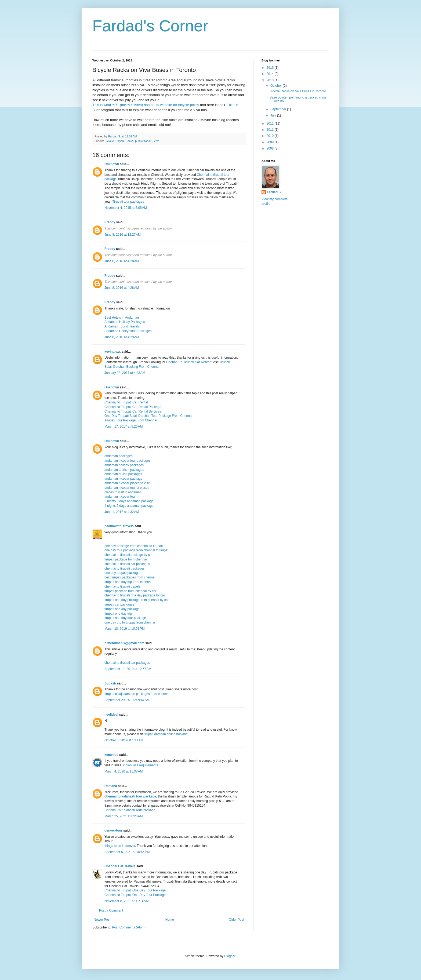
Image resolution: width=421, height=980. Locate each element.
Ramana (111, 786)
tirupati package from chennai (126, 559)
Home (170, 920)
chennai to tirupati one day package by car (135, 595)
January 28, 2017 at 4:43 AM (125, 373)
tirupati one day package (122, 609)
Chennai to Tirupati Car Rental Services (133, 411)
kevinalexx (113, 352)
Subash (110, 683)
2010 (271, 136)
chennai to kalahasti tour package (130, 796)
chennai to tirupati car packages (127, 564)
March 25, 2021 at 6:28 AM (124, 816)
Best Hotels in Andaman (122, 318)
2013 (271, 80)
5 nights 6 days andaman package (129, 501)
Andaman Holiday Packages (125, 322)
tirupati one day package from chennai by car (137, 600)
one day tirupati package (122, 573)
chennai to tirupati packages (124, 569)
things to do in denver (120, 846)
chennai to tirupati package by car (128, 555)
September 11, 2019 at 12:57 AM (128, 669)
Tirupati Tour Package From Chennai (131, 420)
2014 (271, 74)
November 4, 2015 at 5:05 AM (126, 208)
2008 (271, 148)
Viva (157, 141)
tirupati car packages (119, 604)
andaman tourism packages (124, 470)
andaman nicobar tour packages (127, 461)
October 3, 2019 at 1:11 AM (124, 740)
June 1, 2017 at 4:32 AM (122, 512)
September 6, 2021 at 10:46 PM (127, 852)
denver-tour (113, 830)
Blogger (230, 956)
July (274, 115)
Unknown (112, 164)
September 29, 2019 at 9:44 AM (127, 700)
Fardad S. (274, 192)
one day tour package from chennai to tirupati (137, 550)
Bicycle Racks (124, 141)
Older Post (236, 920)
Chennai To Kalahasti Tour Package (130, 810)
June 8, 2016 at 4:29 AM (122, 337)
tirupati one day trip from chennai (128, 582)
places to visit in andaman (123, 492)
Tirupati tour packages (128, 202)
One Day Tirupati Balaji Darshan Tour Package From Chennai (148, 416)
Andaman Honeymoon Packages (128, 331)
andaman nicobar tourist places (127, 488)
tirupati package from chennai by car (130, 591)
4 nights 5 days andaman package (129, 506)
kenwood (111, 755)
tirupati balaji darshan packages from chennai (137, 694)
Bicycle (109, 141)
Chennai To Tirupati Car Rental (188, 362)
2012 (271, 123)
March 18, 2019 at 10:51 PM (125, 629)
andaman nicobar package (123, 479)
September (279, 109)
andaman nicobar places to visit (127, 483)
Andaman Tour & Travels (122, 326)
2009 (271, 142)
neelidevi (111, 715)
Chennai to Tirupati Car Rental (126, 402)
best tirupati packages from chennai (130, 577)
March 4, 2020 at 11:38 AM (124, 771)
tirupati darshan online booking (166, 734)
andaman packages (119, 456)
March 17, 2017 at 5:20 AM (124, 427)
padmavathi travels (119, 526)
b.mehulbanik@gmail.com (124, 643)
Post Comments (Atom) (129, 927)
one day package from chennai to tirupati (134, 546)
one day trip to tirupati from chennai (130, 622)
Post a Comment (111, 910)
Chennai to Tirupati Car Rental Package (133, 407)
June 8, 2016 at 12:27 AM (123, 235)
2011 (271, 130)
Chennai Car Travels (120, 866)
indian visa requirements (140, 765)
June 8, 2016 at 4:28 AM (122, 261)
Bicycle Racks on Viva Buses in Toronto (298, 91)
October (277, 86)
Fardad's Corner (150, 26)
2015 (271, 68)
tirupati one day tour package (125, 618)
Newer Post (102, 920)
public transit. (144, 141)
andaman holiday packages (124, 465)
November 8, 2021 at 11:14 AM (126, 901)
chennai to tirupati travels (122, 586)
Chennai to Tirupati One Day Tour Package (135, 890)
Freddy (110, 222)
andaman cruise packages (123, 474)
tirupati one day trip (118, 614)
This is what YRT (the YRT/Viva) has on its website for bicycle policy (146, 105)
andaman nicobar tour (120, 497)
